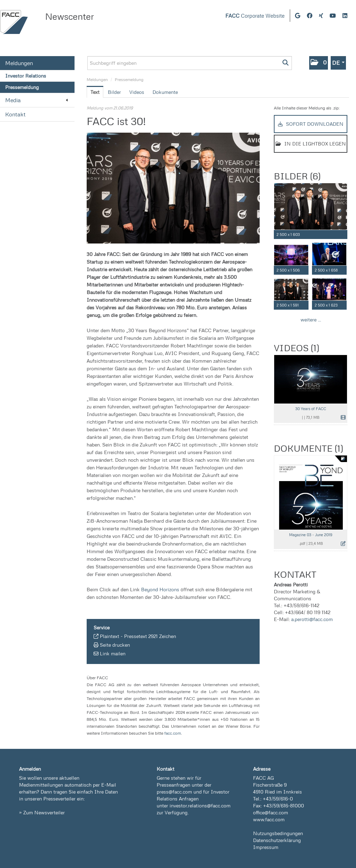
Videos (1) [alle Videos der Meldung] (296, 348)
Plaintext (110, 636)
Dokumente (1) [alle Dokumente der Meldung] (308, 448)
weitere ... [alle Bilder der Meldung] (311, 320)
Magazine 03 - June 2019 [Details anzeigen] (311, 535)
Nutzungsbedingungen (278, 833)
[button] (319, 63)
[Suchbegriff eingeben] (190, 63)
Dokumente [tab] (165, 92)
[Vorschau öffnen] (173, 188)
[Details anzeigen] (344, 235)
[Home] (14, 22)
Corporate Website (255, 16)
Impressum (266, 847)
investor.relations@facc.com (200, 805)
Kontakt (15, 114)
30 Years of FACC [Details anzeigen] (311, 409)
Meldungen (19, 63)
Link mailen (113, 653)
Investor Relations (26, 76)
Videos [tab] (137, 92)
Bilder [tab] (114, 92)
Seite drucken (115, 645)
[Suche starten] (286, 63)
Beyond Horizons (160, 589)
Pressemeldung (22, 87)
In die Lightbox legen (311, 144)
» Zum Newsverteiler (42, 812)
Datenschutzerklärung (277, 840)
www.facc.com (269, 819)
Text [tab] (95, 92)
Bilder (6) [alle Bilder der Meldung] (297, 176)
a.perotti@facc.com (312, 619)
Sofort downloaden (311, 124)
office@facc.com (271, 812)
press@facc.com (174, 792)
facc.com (173, 733)
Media (36, 100)
